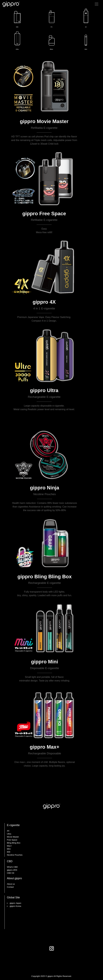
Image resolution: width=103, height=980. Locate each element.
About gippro (14, 878)
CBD (10, 861)
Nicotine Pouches (15, 855)
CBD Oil (11, 873)
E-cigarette (13, 825)
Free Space (12, 840)
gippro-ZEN (12, 870)
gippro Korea (15, 906)
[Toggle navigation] (97, 4)
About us (11, 884)
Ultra (9, 834)
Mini (9, 849)
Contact (10, 887)
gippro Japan (15, 903)
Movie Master (13, 837)
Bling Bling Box (14, 843)
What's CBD (12, 867)
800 (9, 852)
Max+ (9, 846)
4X (8, 831)
